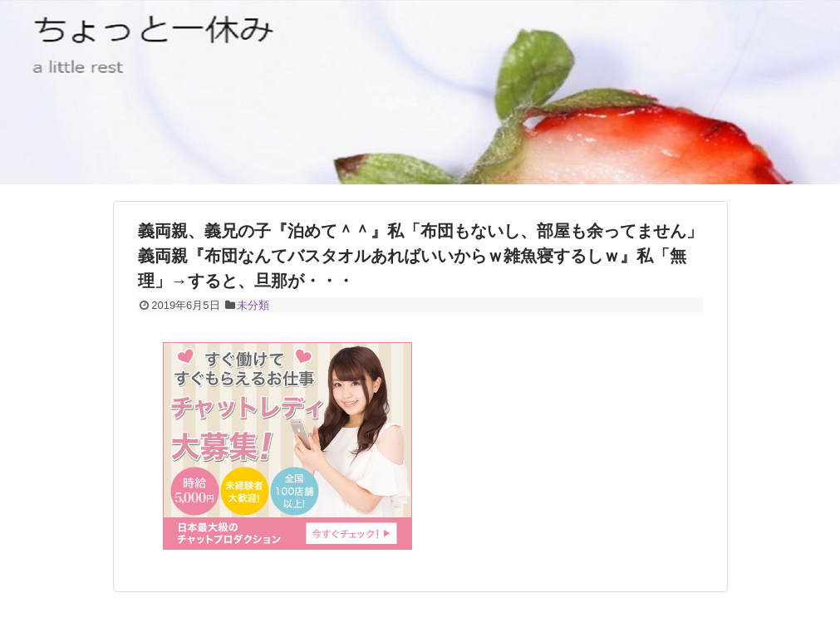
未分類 (253, 305)
